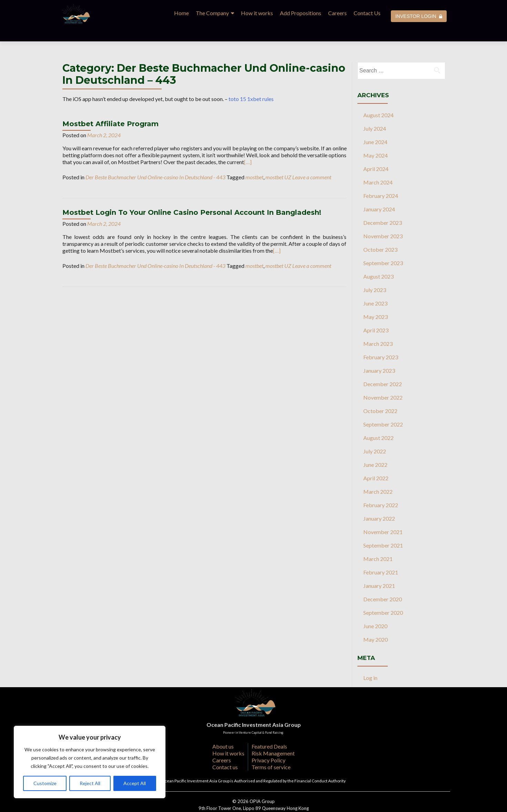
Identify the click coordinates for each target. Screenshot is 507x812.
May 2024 (376, 140)
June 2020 (375, 611)
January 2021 (379, 570)
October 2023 (380, 234)
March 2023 (378, 328)
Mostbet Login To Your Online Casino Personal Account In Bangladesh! (192, 197)
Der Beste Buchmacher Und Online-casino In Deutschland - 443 (155, 162)
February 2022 (381, 490)
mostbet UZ (278, 162)
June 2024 (375, 127)
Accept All (135, 783)
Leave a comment (312, 162)
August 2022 (378, 423)
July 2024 (375, 113)
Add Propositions (301, 13)
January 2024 (379, 194)
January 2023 (379, 355)
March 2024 (378, 167)
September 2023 (383, 248)
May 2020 (376, 624)
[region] (90, 762)
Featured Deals (269, 731)
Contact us (225, 752)
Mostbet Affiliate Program (110, 109)
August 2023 (378, 261)
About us (223, 731)
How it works (257, 13)
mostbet (254, 162)
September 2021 (383, 530)
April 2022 (376, 463)
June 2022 (375, 449)
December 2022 (383, 369)
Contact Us (367, 13)
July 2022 (375, 436)
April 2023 (376, 315)
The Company (212, 13)
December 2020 (383, 584)
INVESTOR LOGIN (419, 16)
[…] (248, 147)
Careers (337, 13)
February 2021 (381, 557)
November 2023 (383, 221)
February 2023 (381, 342)
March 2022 (378, 476)
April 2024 (376, 154)
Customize (45, 783)
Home (181, 13)
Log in (370, 663)
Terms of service (271, 752)
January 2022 (379, 503)
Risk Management (273, 738)
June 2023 (375, 288)
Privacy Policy (268, 745)
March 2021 (378, 544)
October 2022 (380, 396)
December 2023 (383, 207)
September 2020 (383, 597)
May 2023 (376, 302)
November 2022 (383, 382)
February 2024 (381, 181)
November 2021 (383, 517)
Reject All (90, 783)
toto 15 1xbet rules (251, 84)
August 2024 (378, 100)
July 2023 (375, 275)
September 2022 (383, 409)
